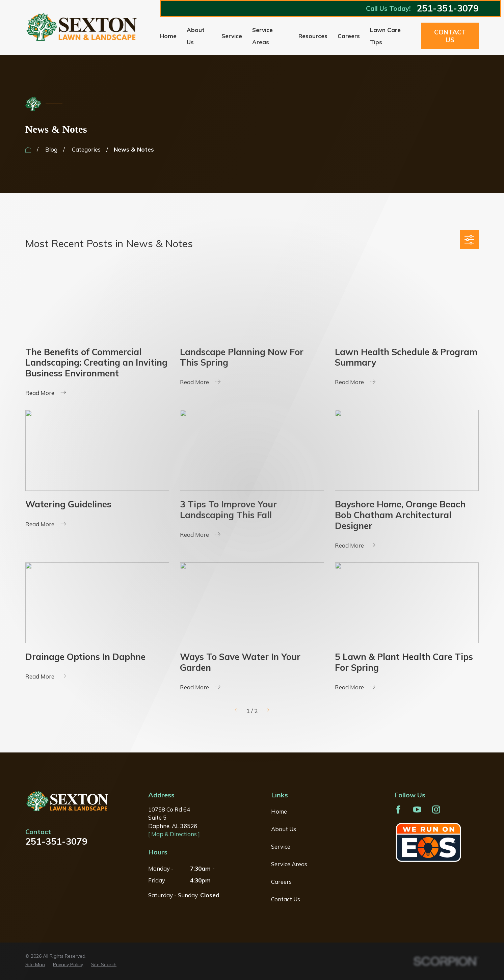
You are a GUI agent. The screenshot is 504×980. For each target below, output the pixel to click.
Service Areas (289, 864)
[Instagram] (436, 810)
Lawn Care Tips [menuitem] (385, 36)
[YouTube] (417, 810)
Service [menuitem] (232, 36)
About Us (284, 829)
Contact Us (450, 36)
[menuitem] (35, 965)
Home (279, 811)
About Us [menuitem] (196, 36)
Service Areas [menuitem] (262, 36)
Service (281, 846)
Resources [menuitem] (313, 36)
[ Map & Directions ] (174, 834)
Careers (281, 882)
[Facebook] (398, 810)
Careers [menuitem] (349, 36)
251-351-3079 (448, 8)
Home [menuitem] (168, 36)
